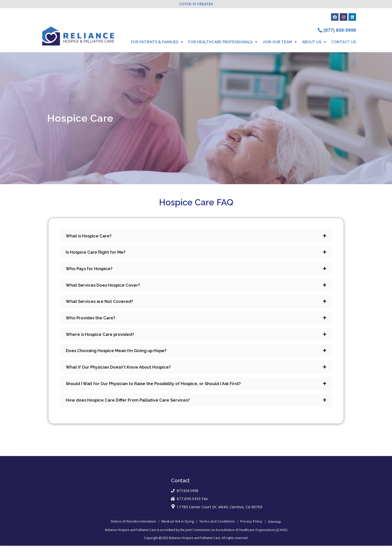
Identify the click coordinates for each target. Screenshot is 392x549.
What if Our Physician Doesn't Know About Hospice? (121, 370)
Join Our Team (280, 42)
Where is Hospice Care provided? (102, 336)
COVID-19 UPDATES (196, 4)
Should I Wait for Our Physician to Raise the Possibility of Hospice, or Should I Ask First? (159, 387)
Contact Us (344, 42)
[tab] (196, 236)
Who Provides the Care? (92, 320)
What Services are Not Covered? (102, 303)
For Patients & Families (157, 42)
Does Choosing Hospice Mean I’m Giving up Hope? (120, 353)
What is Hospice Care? (90, 236)
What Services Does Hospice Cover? (105, 286)
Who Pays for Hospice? (91, 270)
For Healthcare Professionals (223, 42)
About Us (314, 42)
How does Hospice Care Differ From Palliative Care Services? (132, 403)
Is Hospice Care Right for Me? (98, 253)
